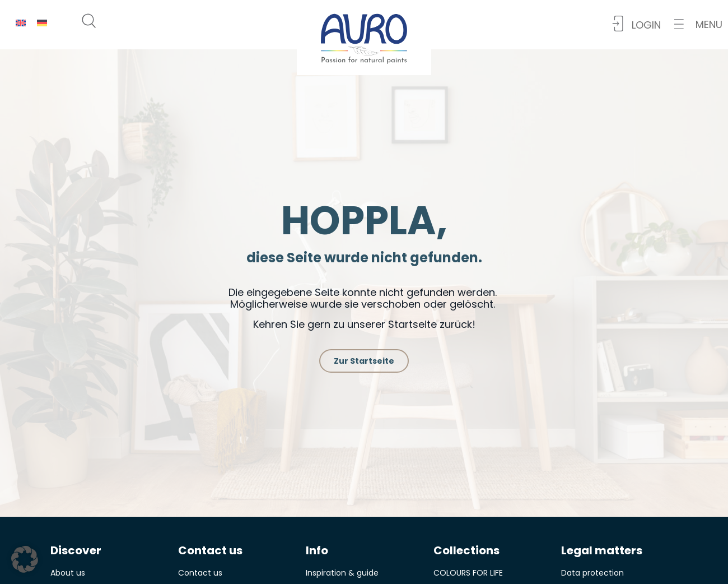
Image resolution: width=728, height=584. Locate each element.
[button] (698, 24)
